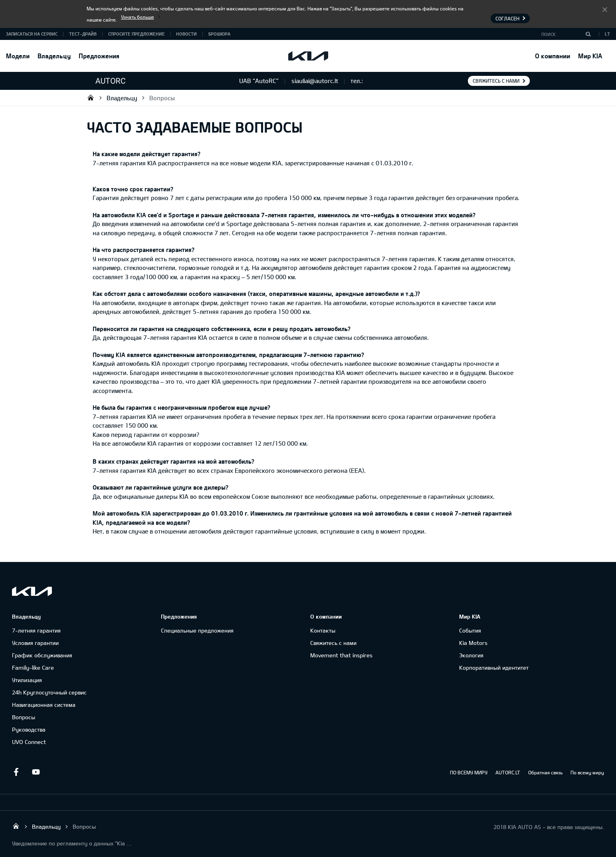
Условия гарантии (35, 643)
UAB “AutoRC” (91, 97)
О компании (553, 56)
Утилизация (27, 680)
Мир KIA (590, 56)
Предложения (99, 56)
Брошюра (219, 34)
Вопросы (162, 98)
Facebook (16, 772)
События (470, 630)
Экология (471, 655)
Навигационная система (44, 705)
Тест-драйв (83, 34)
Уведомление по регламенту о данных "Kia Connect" (72, 843)
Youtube (36, 772)
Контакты (323, 630)
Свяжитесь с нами (496, 81)
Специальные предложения (197, 630)
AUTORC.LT (508, 772)
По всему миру (587, 772)
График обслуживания (42, 655)
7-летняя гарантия (36, 630)
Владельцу (54, 56)
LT (607, 34)
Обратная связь (545, 772)
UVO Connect (29, 742)
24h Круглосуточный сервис (49, 692)
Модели (18, 56)
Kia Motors (473, 643)
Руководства (29, 729)
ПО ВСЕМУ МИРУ (469, 772)
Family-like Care (33, 668)
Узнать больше (138, 17)
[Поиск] (588, 34)
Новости (186, 34)
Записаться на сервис (32, 34)
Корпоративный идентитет (494, 668)
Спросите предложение (137, 34)
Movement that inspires (341, 655)
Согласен (605, 9)
